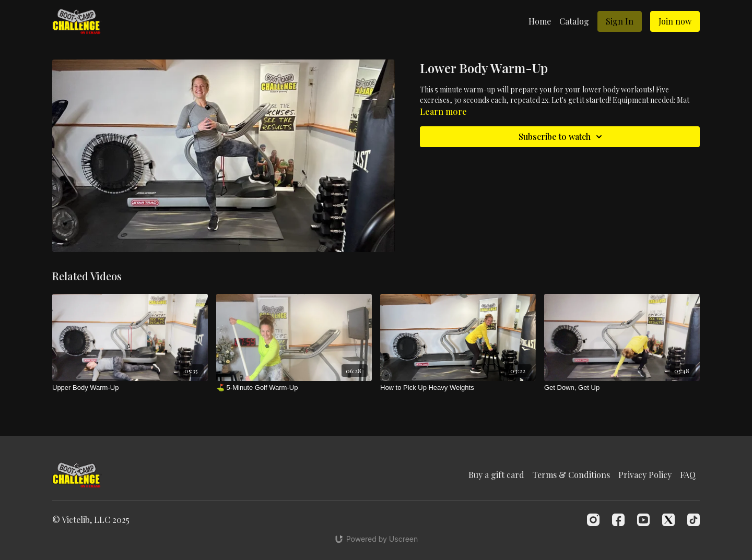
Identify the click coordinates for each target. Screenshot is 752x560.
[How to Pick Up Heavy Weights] (458, 388)
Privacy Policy (645, 475)
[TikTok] (694, 520)
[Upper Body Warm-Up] (130, 388)
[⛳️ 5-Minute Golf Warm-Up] (294, 388)
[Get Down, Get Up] (622, 388)
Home (540, 21)
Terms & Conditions (571, 475)
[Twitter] (668, 520)
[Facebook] (618, 520)
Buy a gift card (496, 475)
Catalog (574, 21)
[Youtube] (643, 520)
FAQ (688, 475)
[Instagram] (593, 520)
